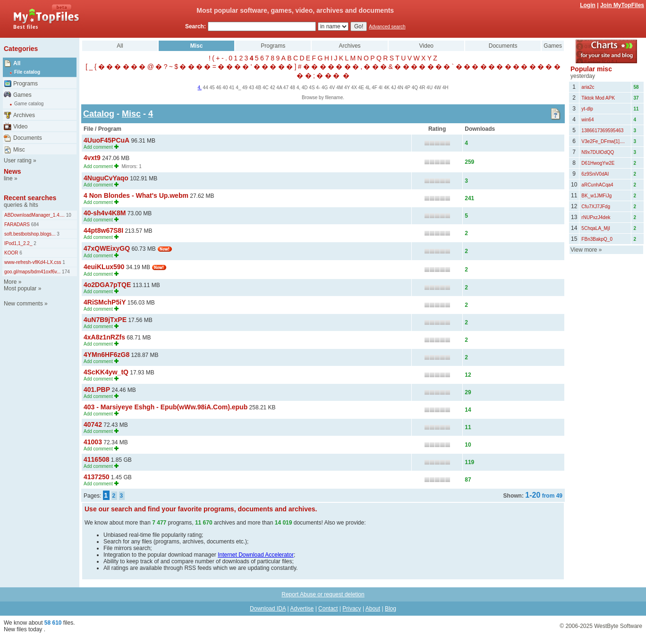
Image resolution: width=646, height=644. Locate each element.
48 (293, 88)
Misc (19, 150)
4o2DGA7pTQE (107, 285)
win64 (587, 120)
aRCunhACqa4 (597, 185)
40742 (93, 424)
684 (34, 225)
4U (429, 88)
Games (22, 95)
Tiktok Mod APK (598, 98)
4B (258, 88)
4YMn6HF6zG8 (106, 355)
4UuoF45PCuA (106, 140)
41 (232, 88)
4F (374, 88)
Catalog (99, 114)
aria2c (588, 87)
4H (446, 88)
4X (354, 88)
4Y (347, 88)
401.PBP (97, 390)
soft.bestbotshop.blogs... (30, 234)
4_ (238, 88)
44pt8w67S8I (103, 230)
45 (212, 88)
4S (312, 88)
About (373, 609)
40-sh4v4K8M (105, 213)
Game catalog (29, 104)
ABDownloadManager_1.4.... (34, 215)
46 (218, 88)
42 (272, 88)
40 (225, 88)
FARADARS (17, 225)
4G (325, 88)
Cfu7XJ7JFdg (596, 207)
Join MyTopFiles (622, 5)
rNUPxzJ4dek (596, 217)
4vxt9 (92, 158)
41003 (93, 442)
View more (584, 250)
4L (368, 88)
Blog (391, 609)
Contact (328, 609)
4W (438, 88)
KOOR (11, 253)
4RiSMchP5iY (105, 302)
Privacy (352, 609)
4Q (415, 88)
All (17, 63)
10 (68, 215)
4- (318, 88)
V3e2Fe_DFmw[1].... (603, 141)
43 (251, 88)
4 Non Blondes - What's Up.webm (136, 195)
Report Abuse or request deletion (323, 594)
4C (266, 88)
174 (65, 272)
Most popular (20, 288)
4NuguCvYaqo (106, 178)
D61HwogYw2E (598, 163)
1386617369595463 (602, 131)
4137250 (97, 477)
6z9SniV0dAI (595, 174)
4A (279, 88)
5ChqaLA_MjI (596, 228)
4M (340, 88)
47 (286, 88)
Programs (25, 84)
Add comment (98, 147)
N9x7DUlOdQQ (598, 152)
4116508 (97, 459)
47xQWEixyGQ (107, 248)
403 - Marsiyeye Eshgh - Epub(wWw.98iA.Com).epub (166, 407)
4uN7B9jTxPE (105, 320)
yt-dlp (587, 109)
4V (332, 88)
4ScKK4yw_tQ (106, 372)
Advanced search (387, 27)
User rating (18, 161)
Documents (28, 138)
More (10, 282)
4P (408, 88)
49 (245, 88)
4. (199, 88)
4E (361, 88)
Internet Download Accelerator (256, 555)
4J (394, 88)
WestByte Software (618, 626)
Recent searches (30, 198)
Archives (24, 115)
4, (298, 88)
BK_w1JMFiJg (596, 196)
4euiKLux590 (104, 267)
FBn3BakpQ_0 (597, 239)
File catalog (27, 72)
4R (422, 88)
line (8, 178)
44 (206, 88)
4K (387, 88)
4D (305, 88)
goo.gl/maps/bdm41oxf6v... (32, 272)
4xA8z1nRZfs (104, 337)
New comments (23, 304)
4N (400, 88)
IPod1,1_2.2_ (18, 243)
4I (381, 88)
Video (20, 127)
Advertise (302, 609)
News (13, 171)
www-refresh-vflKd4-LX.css (33, 262)
